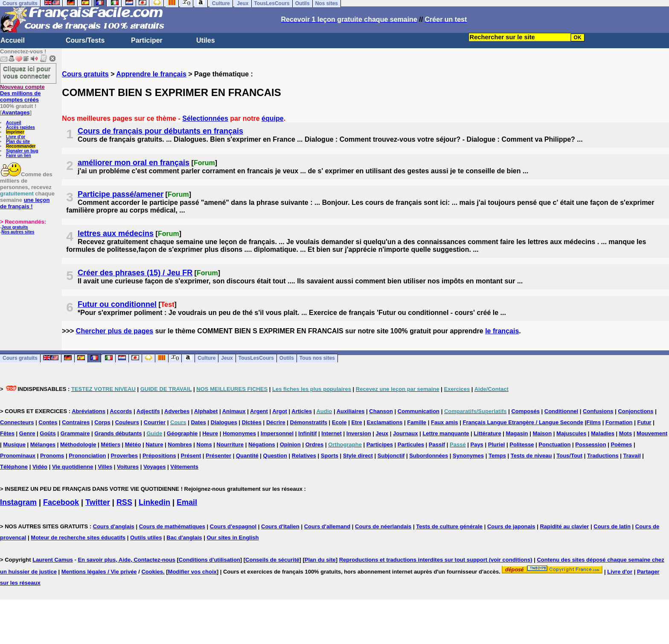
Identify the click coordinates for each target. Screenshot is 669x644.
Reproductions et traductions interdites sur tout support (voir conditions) (436, 560)
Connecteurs (17, 422)
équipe (273, 118)
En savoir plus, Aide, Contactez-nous (127, 560)
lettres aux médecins (116, 233)
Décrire (276, 422)
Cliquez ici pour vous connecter (27, 72)
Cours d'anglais (114, 526)
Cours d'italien (280, 526)
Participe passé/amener (121, 194)
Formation (619, 422)
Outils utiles (146, 538)
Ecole (339, 422)
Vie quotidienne (73, 467)
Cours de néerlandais (383, 526)
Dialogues (224, 422)
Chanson (381, 411)
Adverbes (177, 411)
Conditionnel (561, 411)
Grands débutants (118, 433)
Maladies (603, 433)
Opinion (290, 444)
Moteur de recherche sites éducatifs (78, 538)
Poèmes (621, 444)
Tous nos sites (317, 358)
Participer (147, 40)
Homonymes (239, 433)
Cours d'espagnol (233, 526)
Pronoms (52, 456)
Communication (419, 411)
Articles (302, 411)
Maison (542, 433)
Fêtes (7, 433)
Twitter (98, 502)
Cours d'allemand (327, 526)
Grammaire (75, 433)
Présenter (218, 456)
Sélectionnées (205, 118)
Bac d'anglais (184, 538)
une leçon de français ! (25, 203)
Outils (287, 358)
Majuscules (571, 433)
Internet (332, 433)
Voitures (128, 467)
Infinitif (307, 433)
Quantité (247, 456)
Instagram (18, 502)
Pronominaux (18, 456)
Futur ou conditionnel (117, 304)
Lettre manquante (446, 433)
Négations (262, 444)
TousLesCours (256, 358)
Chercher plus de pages (115, 331)
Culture (207, 358)
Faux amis (445, 422)
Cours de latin (612, 526)
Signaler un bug (22, 151)
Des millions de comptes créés (22, 93)
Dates (198, 422)
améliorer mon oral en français (134, 163)
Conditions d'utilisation (209, 560)
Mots (625, 433)
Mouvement (652, 433)
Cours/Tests (85, 40)
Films (593, 422)
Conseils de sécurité (272, 560)
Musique (14, 444)
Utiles (206, 40)
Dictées (252, 422)
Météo (133, 444)
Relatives (304, 456)
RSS (124, 502)
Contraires (76, 422)
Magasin (517, 433)
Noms (204, 444)
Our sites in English (233, 538)
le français (502, 331)
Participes (380, 444)
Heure (210, 433)
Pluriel (497, 444)
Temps (497, 456)
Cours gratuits (85, 74)
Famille (417, 422)
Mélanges (43, 444)
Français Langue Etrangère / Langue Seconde (523, 422)
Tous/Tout (569, 456)
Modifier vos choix (192, 572)
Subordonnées (429, 456)
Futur (644, 422)
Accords (121, 411)
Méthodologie (78, 444)
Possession (590, 444)
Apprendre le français (151, 74)
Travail (632, 456)
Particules (411, 444)
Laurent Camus (53, 560)
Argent (259, 411)
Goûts (48, 433)
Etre (356, 422)
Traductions (603, 456)
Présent (191, 456)
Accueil (13, 40)
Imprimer (15, 132)
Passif (437, 444)
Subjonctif (391, 456)
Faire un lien (19, 156)
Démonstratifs (309, 422)
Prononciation (87, 456)
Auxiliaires (351, 411)
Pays (477, 444)
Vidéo (40, 467)
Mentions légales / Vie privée (99, 572)
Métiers (111, 444)
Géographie (182, 433)
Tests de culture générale (449, 526)
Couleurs (127, 422)
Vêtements (184, 467)
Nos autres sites (18, 232)
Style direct (358, 456)
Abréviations (89, 411)
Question (275, 456)
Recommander (21, 146)
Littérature (487, 433)
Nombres (180, 444)
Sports (330, 456)
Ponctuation (554, 444)
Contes (48, 422)
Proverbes (124, 456)
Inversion (359, 433)
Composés (525, 411)
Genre (27, 433)
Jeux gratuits (15, 227)
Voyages (155, 467)
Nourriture (230, 444)
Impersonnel (277, 433)
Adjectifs (148, 411)
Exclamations (385, 422)
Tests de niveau (531, 456)
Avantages (16, 112)
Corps (102, 422)
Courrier (155, 422)
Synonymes (468, 456)
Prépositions (159, 456)
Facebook (61, 502)
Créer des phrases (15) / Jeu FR (135, 273)
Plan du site (18, 141)
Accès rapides (20, 127)
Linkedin (154, 502)
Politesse (522, 444)
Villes (105, 467)
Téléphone (14, 467)
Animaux (234, 411)
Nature (154, 444)
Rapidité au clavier (564, 526)
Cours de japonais (511, 526)
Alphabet (206, 411)
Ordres (315, 444)
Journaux (406, 433)
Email (187, 502)
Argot (280, 411)
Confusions (598, 411)
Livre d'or (16, 137)
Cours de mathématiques (172, 526)
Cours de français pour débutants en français (160, 131)
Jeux (227, 358)
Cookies (152, 572)
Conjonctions (636, 411)
